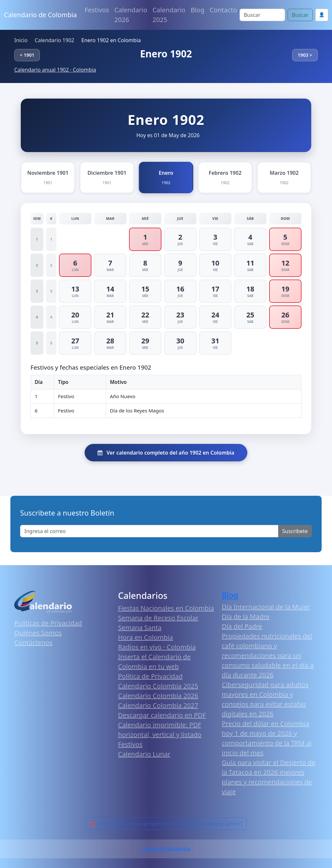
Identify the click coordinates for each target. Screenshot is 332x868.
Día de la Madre (246, 617)
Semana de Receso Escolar (158, 618)
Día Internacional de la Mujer (266, 607)
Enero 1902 (166, 54)
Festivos (97, 10)
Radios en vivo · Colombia (157, 647)
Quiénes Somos (38, 633)
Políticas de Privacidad (48, 623)
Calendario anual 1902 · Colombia (55, 70)
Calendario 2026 (131, 15)
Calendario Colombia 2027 (158, 705)
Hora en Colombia (145, 637)
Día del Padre (242, 626)
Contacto (223, 10)
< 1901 (27, 55)
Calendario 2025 (169, 15)
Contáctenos (33, 642)
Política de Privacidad (150, 676)
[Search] (262, 15)
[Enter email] (149, 531)
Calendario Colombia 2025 (158, 686)
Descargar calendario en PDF (162, 715)
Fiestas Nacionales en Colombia (166, 608)
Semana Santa (140, 628)
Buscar (300, 15)
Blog (198, 10)
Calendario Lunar (144, 754)
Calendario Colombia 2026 (158, 696)
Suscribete (295, 531)
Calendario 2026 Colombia (166, 849)
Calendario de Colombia (40, 15)
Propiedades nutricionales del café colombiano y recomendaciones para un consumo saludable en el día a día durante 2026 (268, 655)
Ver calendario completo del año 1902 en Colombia (166, 453)
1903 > (305, 55)
